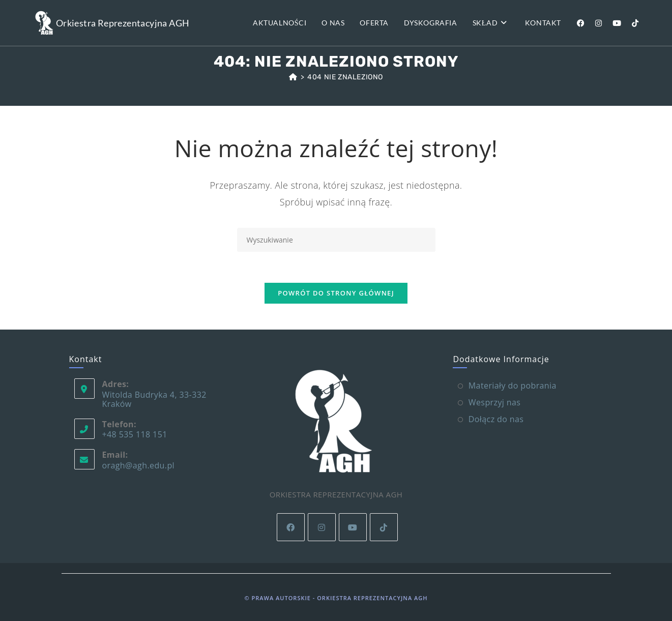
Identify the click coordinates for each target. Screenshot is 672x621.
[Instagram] (322, 527)
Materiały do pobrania (513, 386)
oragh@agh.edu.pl (139, 465)
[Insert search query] (336, 240)
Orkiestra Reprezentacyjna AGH (123, 23)
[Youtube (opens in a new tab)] (617, 23)
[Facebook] (291, 527)
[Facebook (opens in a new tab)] (581, 23)
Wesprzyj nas (495, 402)
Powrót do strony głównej (336, 293)
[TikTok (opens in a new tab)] (635, 23)
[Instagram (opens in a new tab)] (598, 23)
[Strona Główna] (293, 77)
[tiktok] (384, 527)
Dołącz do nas (496, 419)
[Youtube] (353, 527)
